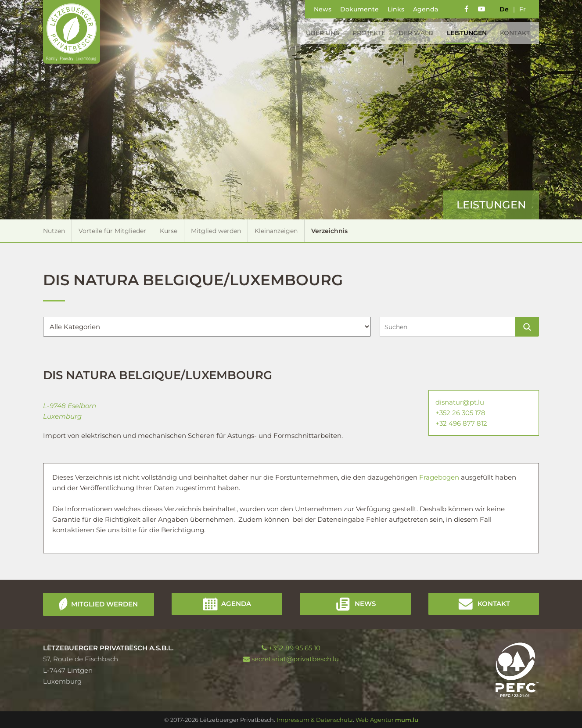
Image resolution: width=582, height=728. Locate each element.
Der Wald (414, 33)
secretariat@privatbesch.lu (295, 659)
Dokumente (359, 9)
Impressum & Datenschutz (315, 720)
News (323, 9)
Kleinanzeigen (276, 231)
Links (396, 9)
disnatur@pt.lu (460, 402)
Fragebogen (440, 477)
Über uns (321, 33)
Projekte (367, 33)
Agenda (426, 9)
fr (523, 9)
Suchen (527, 327)
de (504, 9)
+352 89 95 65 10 (295, 648)
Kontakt (513, 33)
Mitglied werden (216, 231)
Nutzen (54, 231)
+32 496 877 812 (461, 423)
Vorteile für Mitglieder (112, 231)
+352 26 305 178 (460, 413)
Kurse (169, 231)
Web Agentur (375, 720)
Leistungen (465, 33)
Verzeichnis (329, 231)
